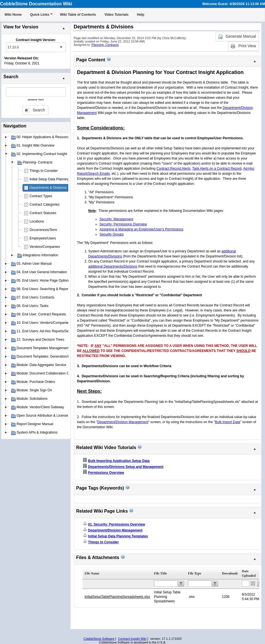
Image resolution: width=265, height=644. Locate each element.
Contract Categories (45, 205)
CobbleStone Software (99, 639)
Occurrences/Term (43, 230)
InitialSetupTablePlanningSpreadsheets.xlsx (117, 597)
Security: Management (116, 219)
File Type (195, 573)
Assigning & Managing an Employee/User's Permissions (141, 229)
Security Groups (112, 234)
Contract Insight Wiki (132, 639)
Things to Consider (44, 171)
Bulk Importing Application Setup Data (119, 461)
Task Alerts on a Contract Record (217, 169)
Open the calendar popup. (253, 584)
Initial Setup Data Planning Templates (57, 179)
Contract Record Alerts (174, 169)
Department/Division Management (123, 422)
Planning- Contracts (105, 45)
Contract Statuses (43, 213)
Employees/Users (43, 238)
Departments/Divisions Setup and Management (126, 467)
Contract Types (41, 196)
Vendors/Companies (45, 247)
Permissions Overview (106, 473)
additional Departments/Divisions (113, 266)
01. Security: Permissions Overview (116, 524)
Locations (37, 221)
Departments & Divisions (48, 188)
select (61, 47)
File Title (160, 573)
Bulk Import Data (227, 422)
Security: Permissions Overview (123, 224)
